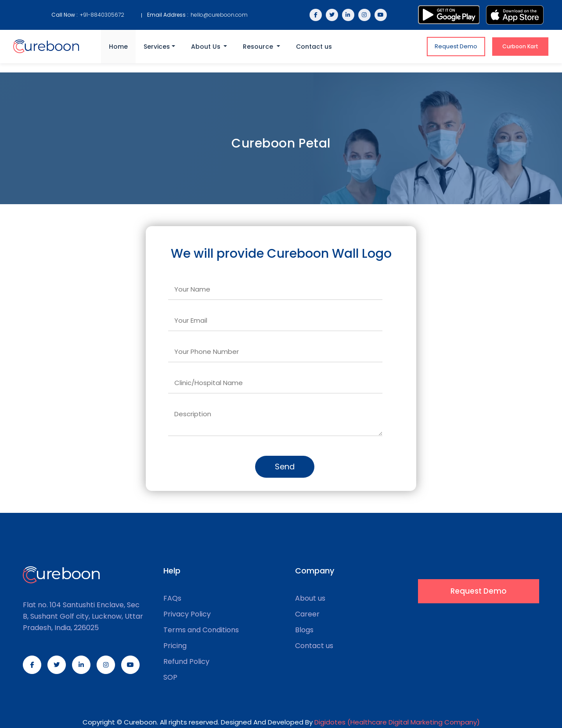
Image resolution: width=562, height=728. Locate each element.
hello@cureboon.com (219, 15)
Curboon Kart (520, 46)
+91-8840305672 (102, 15)
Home (118, 47)
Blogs (304, 630)
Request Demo (456, 46)
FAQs (172, 598)
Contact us (314, 47)
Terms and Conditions (201, 630)
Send (285, 467)
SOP (170, 678)
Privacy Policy (187, 614)
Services (157, 47)
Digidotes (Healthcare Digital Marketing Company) (397, 722)
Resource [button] (259, 47)
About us (310, 598)
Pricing (175, 646)
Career (307, 614)
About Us (207, 47)
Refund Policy (186, 662)
